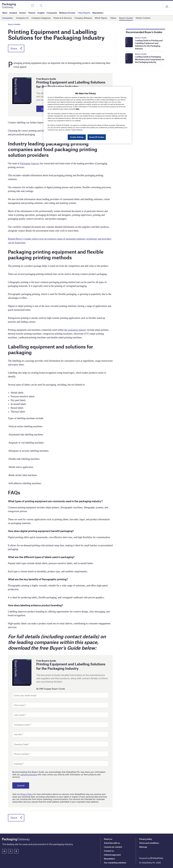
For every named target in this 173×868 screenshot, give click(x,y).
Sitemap (143, 847)
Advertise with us (112, 843)
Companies (7, 18)
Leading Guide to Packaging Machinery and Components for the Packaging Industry (150, 59)
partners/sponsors (29, 774)
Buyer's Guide (141, 38)
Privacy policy (146, 839)
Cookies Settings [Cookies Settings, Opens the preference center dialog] (77, 137)
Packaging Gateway (30, 163)
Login (167, 7)
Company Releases (83, 18)
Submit (21, 785)
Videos (113, 18)
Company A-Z (22, 18)
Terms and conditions (149, 843)
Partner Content (143, 18)
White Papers (101, 18)
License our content (113, 847)
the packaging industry (75, 330)
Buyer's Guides (14, 24)
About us (108, 839)
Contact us (109, 851)
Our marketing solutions (115, 863)
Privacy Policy (27, 794)
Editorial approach (112, 855)
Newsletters (109, 859)
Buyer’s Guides (126, 18)
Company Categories (41, 18)
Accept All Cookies (97, 137)
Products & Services (63, 18)
